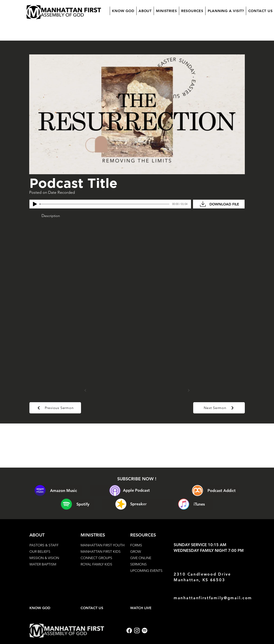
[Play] (35, 204)
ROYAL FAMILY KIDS (96, 564)
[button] (145, 11)
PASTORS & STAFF (44, 545)
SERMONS (138, 564)
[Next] (189, 390)
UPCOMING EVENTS (146, 571)
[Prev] (85, 390)
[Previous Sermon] (55, 408)
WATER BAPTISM (43, 564)
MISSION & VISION (44, 558)
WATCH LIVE (141, 608)
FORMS (136, 545)
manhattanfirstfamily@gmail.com (213, 598)
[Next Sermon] (219, 408)
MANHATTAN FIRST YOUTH (103, 545)
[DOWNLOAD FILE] (219, 204)
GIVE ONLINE (141, 558)
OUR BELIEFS (40, 552)
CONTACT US (92, 608)
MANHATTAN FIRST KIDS (101, 552)
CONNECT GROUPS (96, 558)
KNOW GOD (40, 608)
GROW (136, 552)
